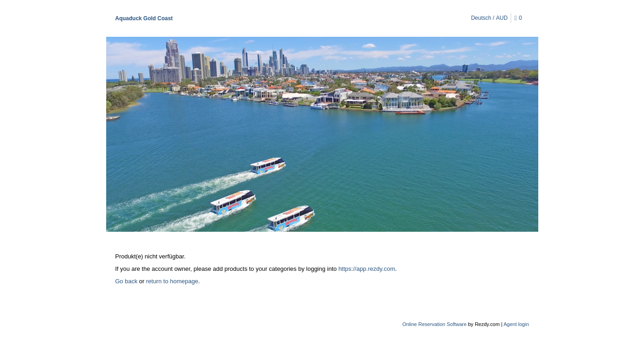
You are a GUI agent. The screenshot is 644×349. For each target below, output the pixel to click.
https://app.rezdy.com (367, 269)
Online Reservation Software (434, 324)
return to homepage (172, 281)
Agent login (516, 324)
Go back (126, 281)
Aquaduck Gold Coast (144, 18)
